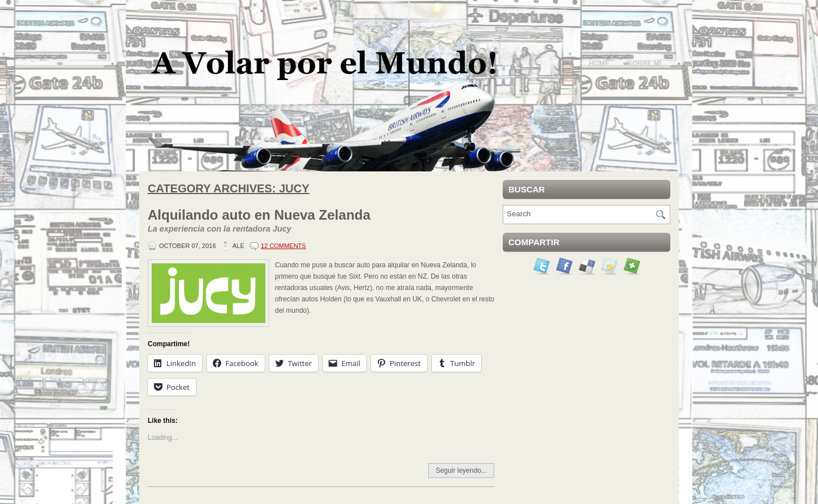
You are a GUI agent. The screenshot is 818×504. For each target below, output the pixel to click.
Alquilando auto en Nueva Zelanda (321, 221)
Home (599, 64)
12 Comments (283, 246)
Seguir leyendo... (461, 471)
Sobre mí (644, 64)
